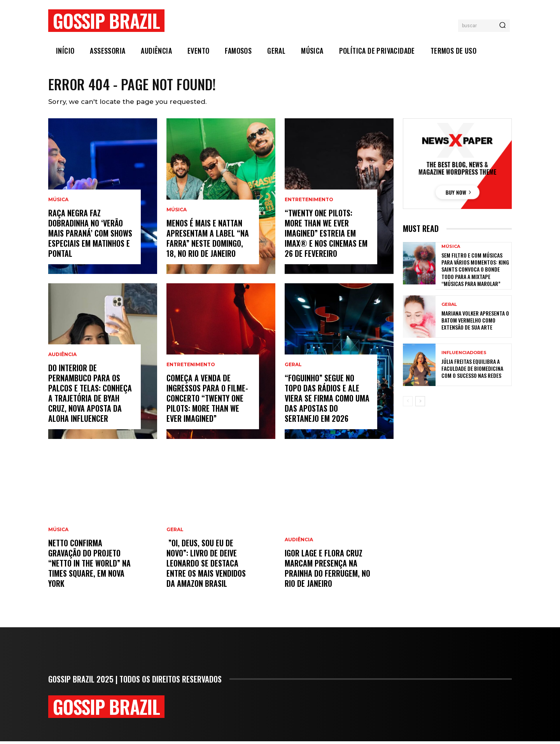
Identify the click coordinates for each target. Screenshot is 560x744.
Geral (175, 532)
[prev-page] (408, 404)
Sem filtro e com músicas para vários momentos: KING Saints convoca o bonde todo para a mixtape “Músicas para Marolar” (475, 272)
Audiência (62, 357)
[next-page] (420, 404)
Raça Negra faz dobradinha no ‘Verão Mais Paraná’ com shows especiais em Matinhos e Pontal (90, 236)
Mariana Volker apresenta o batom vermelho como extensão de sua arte (475, 323)
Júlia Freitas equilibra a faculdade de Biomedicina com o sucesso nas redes (472, 371)
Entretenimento (191, 367)
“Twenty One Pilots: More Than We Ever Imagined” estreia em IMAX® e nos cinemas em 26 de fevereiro (326, 236)
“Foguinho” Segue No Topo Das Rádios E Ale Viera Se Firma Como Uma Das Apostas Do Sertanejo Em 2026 (327, 401)
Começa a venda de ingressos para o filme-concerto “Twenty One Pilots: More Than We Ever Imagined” (207, 401)
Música (58, 202)
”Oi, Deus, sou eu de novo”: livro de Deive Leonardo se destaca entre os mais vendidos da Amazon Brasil (206, 566)
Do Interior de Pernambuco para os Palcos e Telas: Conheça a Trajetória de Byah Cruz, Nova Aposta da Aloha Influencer (90, 396)
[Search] (502, 26)
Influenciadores (464, 355)
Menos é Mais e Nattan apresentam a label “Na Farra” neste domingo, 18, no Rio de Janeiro (208, 241)
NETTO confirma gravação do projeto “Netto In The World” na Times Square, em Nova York (89, 566)
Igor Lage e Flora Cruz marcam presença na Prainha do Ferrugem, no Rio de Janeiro (327, 571)
